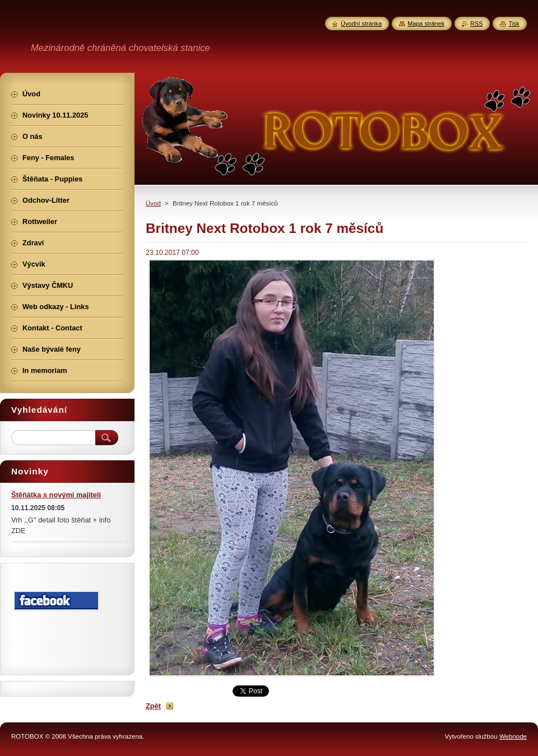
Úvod (153, 203)
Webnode (513, 736)
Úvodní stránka (361, 24)
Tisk (514, 24)
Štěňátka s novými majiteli (56, 495)
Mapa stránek (426, 24)
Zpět (153, 706)
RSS (476, 24)
